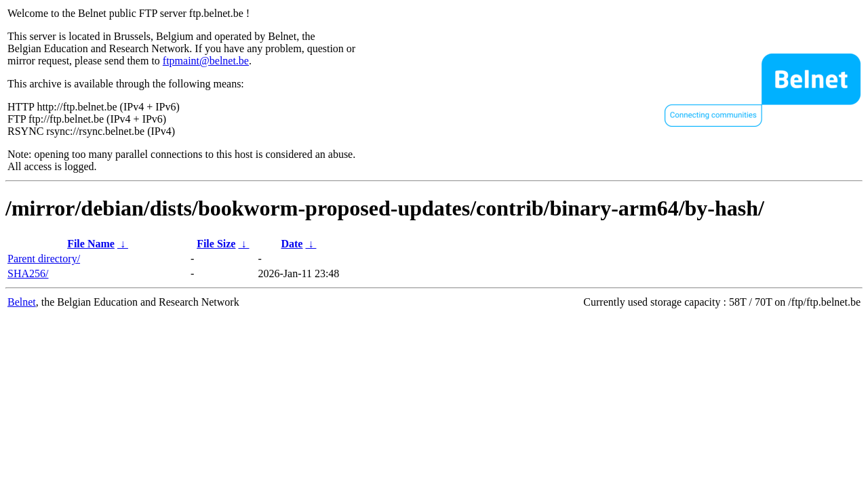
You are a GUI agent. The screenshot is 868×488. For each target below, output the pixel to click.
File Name (91, 244)
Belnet (22, 302)
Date (292, 244)
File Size (216, 244)
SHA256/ (28, 273)
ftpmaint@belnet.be (206, 61)
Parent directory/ (44, 259)
